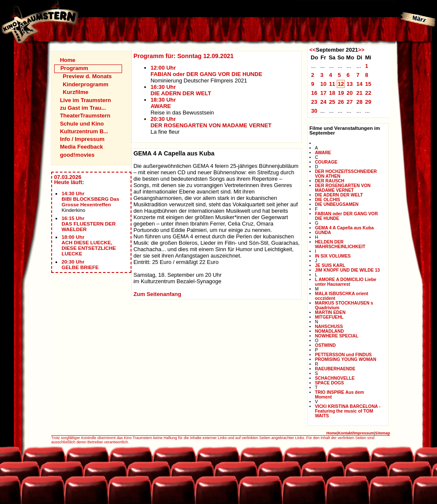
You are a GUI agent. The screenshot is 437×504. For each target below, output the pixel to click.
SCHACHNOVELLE (335, 378)
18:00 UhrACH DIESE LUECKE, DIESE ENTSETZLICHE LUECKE (89, 245)
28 (360, 102)
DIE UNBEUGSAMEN (337, 204)
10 (323, 84)
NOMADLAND (329, 331)
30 (314, 111)
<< (313, 50)
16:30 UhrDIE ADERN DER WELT (181, 90)
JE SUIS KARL (330, 265)
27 (350, 102)
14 (360, 84)
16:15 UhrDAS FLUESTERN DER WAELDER (89, 224)
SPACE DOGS (329, 383)
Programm (74, 68)
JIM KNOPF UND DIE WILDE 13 (347, 270)
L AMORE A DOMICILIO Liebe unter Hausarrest (346, 282)
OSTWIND (325, 345)
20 (350, 93)
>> (361, 50)
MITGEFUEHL (329, 317)
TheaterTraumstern (85, 116)
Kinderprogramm (86, 84)
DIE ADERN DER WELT (339, 195)
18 (332, 93)
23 (314, 102)
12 (341, 84)
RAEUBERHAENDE (335, 369)
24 (323, 102)
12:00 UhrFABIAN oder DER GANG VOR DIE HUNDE (207, 71)
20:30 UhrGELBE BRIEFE (80, 264)
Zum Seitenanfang (157, 294)
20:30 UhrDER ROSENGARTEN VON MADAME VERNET (211, 122)
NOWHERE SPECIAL (337, 336)
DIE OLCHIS (328, 200)
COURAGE (326, 162)
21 (360, 93)
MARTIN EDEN (330, 312)
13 (350, 84)
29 (368, 102)
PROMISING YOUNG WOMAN (346, 359)
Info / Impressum (82, 139)
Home (67, 60)
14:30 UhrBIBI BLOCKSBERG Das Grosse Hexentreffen (90, 199)
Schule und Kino (82, 124)
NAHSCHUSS (329, 327)
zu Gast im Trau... (83, 108)
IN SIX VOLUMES (333, 256)
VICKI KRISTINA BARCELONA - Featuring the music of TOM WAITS (348, 411)
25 (332, 102)
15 (368, 84)
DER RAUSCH (330, 181)
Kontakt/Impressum (356, 433)
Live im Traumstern (85, 100)
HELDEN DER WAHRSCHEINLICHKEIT (340, 244)
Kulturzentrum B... (84, 131)
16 (314, 93)
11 (332, 84)
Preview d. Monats (87, 76)
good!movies (77, 155)
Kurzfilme (76, 92)
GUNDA (323, 233)
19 (341, 93)
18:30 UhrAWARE (163, 103)
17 (323, 93)
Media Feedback (81, 147)
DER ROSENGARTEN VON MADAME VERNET (343, 188)
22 (368, 93)
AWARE (323, 153)
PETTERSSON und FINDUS (343, 355)
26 (341, 102)
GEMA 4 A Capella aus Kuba (344, 228)
